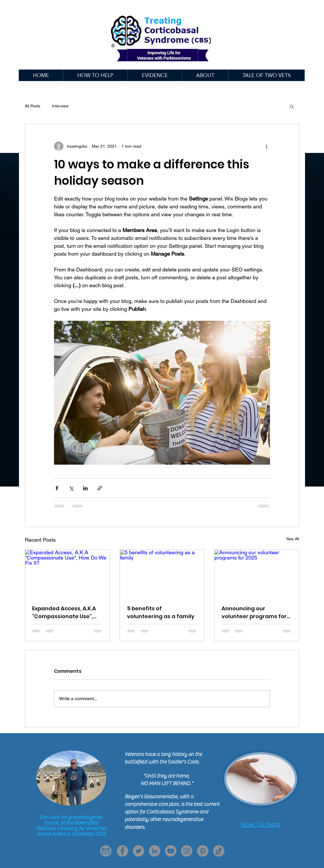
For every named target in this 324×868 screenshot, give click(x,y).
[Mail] (106, 851)
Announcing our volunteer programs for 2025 (254, 612)
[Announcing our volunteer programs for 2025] (257, 574)
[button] (155, 75)
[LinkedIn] (155, 851)
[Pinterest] (203, 851)
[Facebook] (122, 851)
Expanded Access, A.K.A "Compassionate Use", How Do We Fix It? (64, 612)
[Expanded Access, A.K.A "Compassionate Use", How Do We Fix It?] (67, 574)
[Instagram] (187, 851)
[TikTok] (219, 851)
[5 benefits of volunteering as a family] (162, 574)
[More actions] (266, 146)
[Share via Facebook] (57, 488)
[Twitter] (139, 851)
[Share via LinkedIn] (85, 488)
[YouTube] (171, 851)
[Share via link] (100, 488)
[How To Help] (261, 824)
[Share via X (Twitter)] (71, 488)
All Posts (33, 106)
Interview (60, 106)
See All (293, 539)
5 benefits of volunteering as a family (161, 612)
